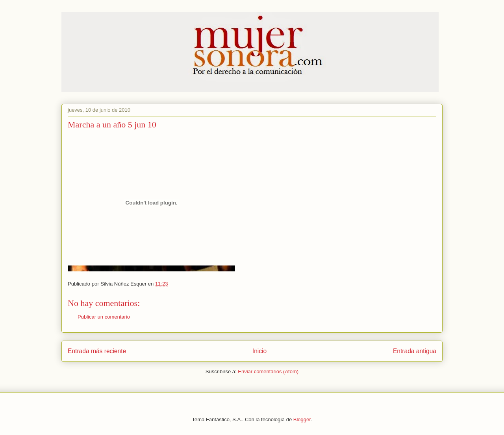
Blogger (302, 419)
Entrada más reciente (97, 351)
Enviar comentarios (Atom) (268, 371)
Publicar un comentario (104, 317)
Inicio (259, 351)
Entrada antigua (415, 351)
